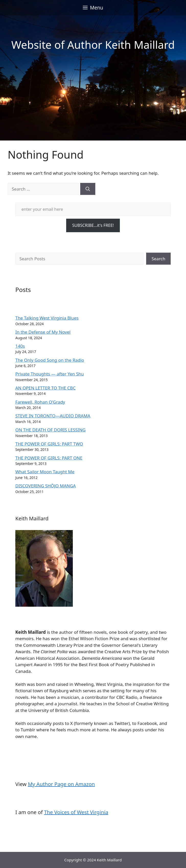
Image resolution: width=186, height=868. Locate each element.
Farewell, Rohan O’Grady (40, 402)
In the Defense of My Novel (43, 332)
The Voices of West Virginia (76, 812)
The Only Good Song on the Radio (50, 360)
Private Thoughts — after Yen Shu (50, 374)
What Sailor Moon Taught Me (45, 472)
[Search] (88, 189)
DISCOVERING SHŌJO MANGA (46, 486)
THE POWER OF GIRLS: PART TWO (49, 444)
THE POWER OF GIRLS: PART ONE (49, 458)
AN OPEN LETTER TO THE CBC (45, 388)
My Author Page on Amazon (61, 784)
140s (20, 346)
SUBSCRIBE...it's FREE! (93, 225)
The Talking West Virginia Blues (47, 318)
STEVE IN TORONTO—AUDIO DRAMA (53, 416)
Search (158, 259)
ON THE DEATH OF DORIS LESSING (50, 430)
